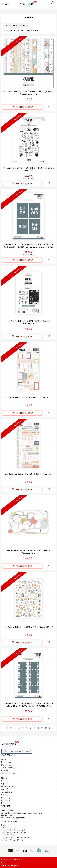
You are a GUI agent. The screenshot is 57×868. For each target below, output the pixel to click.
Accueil (4, 759)
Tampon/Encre (7, 792)
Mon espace (6, 765)
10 (42, 728)
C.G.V (4, 862)
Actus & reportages (9, 768)
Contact (5, 771)
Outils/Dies (6, 789)
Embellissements (8, 786)
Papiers (4, 783)
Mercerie (5, 795)
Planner (4, 778)
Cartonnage (6, 797)
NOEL (4, 781)
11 (46, 728)
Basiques (5, 803)
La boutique (6, 762)
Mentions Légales (10, 865)
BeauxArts (6, 800)
